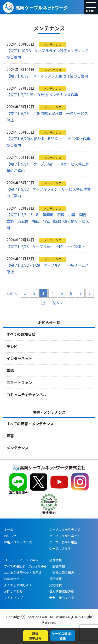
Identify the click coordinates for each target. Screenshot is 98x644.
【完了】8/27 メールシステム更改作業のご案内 (47, 76)
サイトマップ (13, 597)
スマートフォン (19, 383)
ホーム (9, 529)
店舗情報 (57, 566)
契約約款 (55, 585)
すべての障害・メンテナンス (30, 424)
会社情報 (55, 560)
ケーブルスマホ (60, 548)
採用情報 (55, 579)
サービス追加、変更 (63, 636)
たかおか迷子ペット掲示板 (23, 572)
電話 (10, 370)
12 (43, 303)
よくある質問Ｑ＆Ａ (18, 585)
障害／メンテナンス (18, 542)
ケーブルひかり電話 (63, 542)
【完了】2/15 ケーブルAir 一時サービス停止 (46, 247)
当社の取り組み (62, 572)
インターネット (19, 358)
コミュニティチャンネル (27, 395)
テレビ (12, 346)
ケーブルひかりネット (65, 536)
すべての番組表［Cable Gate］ (26, 566)
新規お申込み (35, 636)
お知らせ (10, 536)
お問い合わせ (13, 591)
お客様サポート (15, 579)
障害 (10, 436)
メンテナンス (18, 448)
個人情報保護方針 (62, 591)
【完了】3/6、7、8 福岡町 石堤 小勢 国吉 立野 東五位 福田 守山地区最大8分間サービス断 (48, 221)
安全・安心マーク (62, 597)
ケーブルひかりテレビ (65, 529)
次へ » (57, 303)
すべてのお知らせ (21, 334)
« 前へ (12, 293)
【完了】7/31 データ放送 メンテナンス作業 (42, 95)
